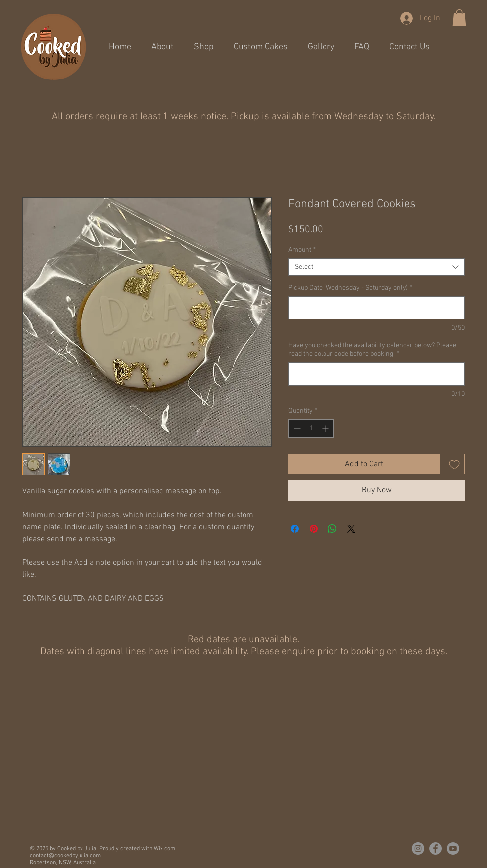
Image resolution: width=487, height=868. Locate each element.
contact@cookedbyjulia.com (65, 856)
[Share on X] (351, 529)
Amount (302, 250)
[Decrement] (296, 429)
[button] (459, 18)
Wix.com (164, 849)
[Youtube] (453, 848)
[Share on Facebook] (295, 529)
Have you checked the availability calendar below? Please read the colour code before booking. (372, 350)
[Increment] (326, 429)
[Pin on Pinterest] (314, 529)
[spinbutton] (311, 429)
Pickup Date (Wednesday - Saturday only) (350, 288)
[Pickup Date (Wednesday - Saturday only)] (376, 308)
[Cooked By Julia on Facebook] (436, 848)
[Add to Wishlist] (454, 464)
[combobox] (376, 267)
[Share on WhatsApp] (332, 529)
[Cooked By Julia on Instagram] (418, 848)
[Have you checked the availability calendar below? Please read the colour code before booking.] (376, 374)
